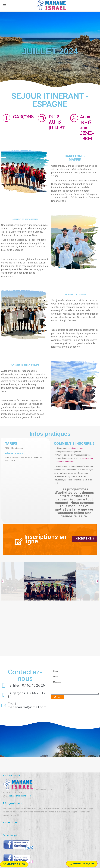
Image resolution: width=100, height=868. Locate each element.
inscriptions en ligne (75, 448)
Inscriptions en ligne (45, 539)
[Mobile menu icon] (4, 5)
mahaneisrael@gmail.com (20, 796)
